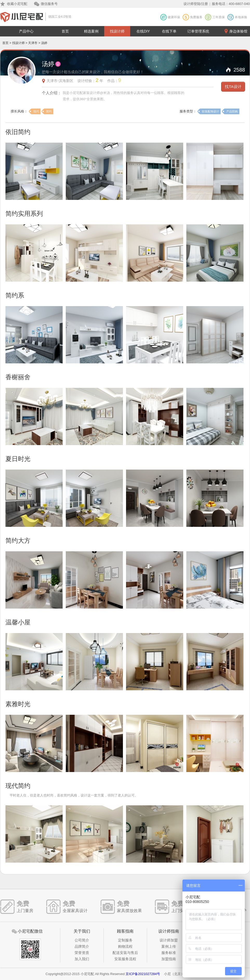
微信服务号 (49, 4)
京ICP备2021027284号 (143, 974)
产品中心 (26, 31)
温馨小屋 (18, 622)
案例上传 (169, 946)
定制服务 (125, 940)
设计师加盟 (169, 940)
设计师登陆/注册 (196, 4)
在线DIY (143, 31)
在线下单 (169, 31)
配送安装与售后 (125, 953)
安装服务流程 (125, 959)
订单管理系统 (198, 31)
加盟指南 (169, 959)
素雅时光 (18, 704)
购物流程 (125, 946)
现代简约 (18, 786)
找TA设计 (233, 87)
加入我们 (82, 959)
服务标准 (169, 953)
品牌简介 (82, 946)
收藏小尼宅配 (17, 4)
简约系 (15, 295)
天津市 (33, 43)
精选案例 (91, 31)
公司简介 (82, 940)
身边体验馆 (238, 31)
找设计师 (117, 31)
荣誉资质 (82, 953)
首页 (65, 31)
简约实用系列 (24, 214)
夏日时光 (18, 459)
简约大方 (18, 540)
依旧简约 (18, 132)
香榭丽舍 (18, 377)
